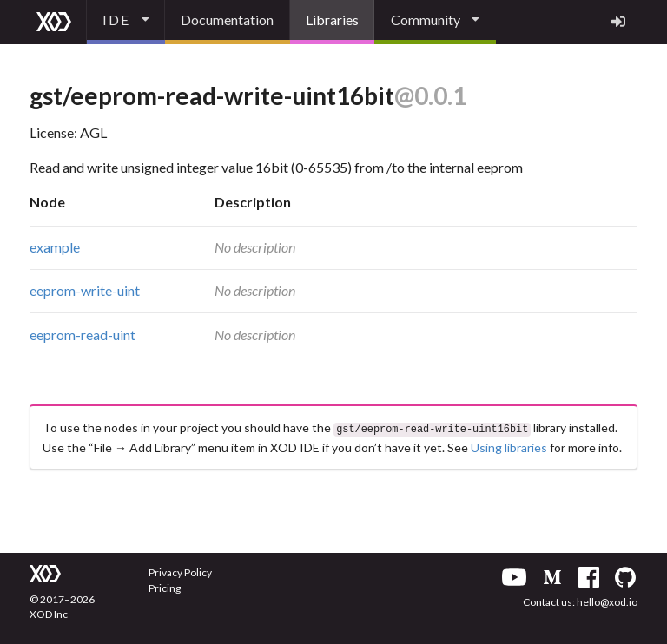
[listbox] (126, 22)
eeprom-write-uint (85, 290)
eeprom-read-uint (83, 335)
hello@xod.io (607, 600)
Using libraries (509, 446)
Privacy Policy (180, 571)
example (55, 247)
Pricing (165, 586)
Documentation (227, 20)
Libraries (332, 20)
